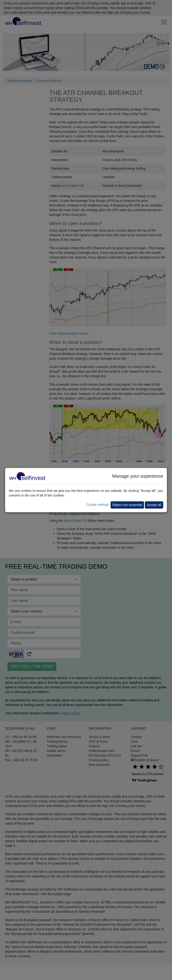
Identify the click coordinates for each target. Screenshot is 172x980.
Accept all (154, 505)
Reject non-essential (127, 505)
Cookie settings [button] (98, 505)
